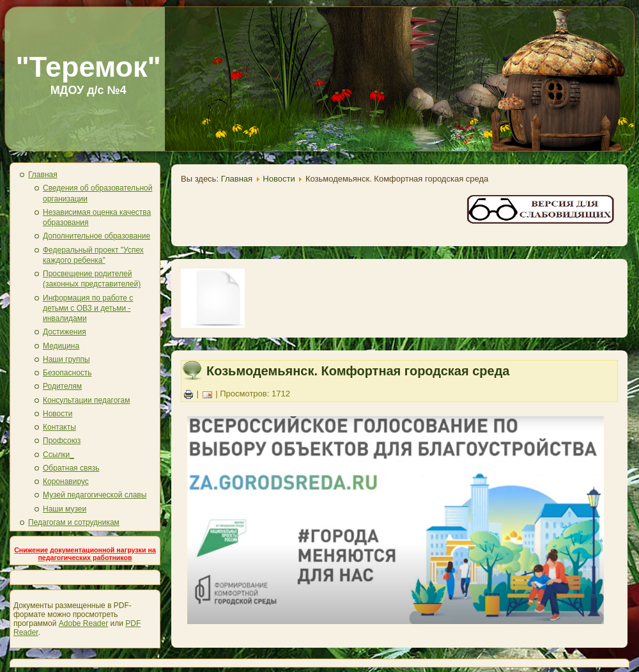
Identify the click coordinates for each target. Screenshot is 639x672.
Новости (58, 414)
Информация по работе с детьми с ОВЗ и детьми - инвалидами (88, 309)
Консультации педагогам (86, 400)
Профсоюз (62, 441)
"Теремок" (88, 67)
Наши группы (66, 359)
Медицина (61, 346)
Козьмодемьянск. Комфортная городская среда (358, 371)
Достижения (65, 332)
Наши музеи (65, 509)
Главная (43, 175)
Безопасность (67, 373)
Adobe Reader (83, 623)
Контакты (59, 427)
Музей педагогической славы (95, 495)
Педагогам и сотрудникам (74, 522)
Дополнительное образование (96, 236)
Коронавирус (66, 481)
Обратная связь (71, 468)
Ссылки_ (58, 455)
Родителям (62, 386)
